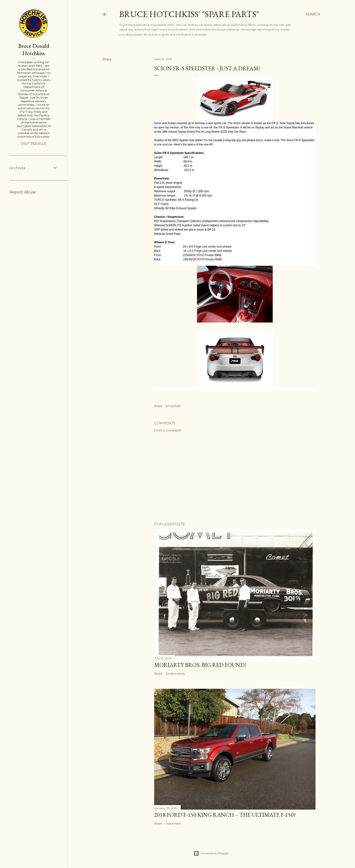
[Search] (313, 14)
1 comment (173, 823)
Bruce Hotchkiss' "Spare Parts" (189, 14)
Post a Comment (168, 430)
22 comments (175, 674)
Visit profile (34, 144)
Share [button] (107, 59)
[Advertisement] (235, 477)
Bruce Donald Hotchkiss (34, 49)
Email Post (173, 406)
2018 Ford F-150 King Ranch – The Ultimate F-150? (225, 815)
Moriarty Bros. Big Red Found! (200, 665)
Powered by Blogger (211, 853)
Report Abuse (23, 192)
